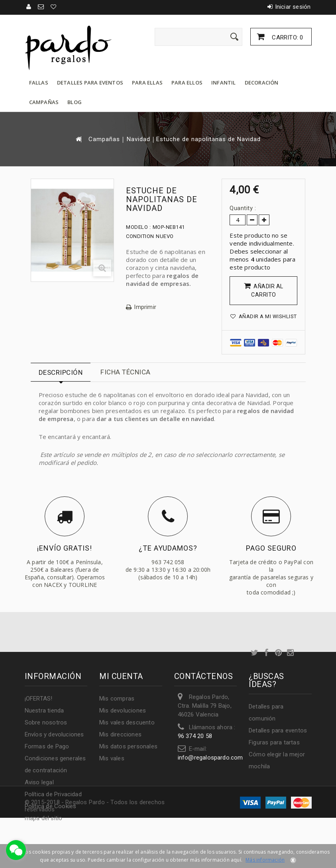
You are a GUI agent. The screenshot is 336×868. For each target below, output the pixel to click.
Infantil (224, 83)
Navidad (139, 139)
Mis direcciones (120, 734)
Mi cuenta (121, 676)
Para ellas (147, 83)
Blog (75, 102)
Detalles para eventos (90, 83)
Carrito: (287, 37)
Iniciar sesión (293, 7)
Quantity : (243, 208)
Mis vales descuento (127, 722)
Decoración (262, 83)
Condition (140, 236)
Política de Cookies (51, 806)
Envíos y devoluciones (54, 734)
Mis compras (117, 699)
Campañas (44, 102)
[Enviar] (234, 37)
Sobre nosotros (46, 722)
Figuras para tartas (274, 742)
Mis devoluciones (123, 711)
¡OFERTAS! (39, 699)
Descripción (61, 372)
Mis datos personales (128, 746)
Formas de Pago (47, 746)
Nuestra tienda (44, 711)
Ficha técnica (126, 372)
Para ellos (187, 83)
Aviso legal (39, 782)
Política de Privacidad (53, 794)
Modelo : (138, 227)
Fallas (39, 83)
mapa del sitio (44, 818)
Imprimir (145, 307)
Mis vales (112, 758)
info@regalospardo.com (210, 758)
